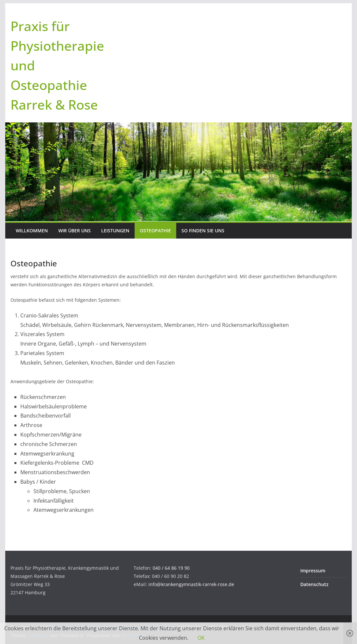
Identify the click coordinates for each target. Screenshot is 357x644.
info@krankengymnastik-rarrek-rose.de (191, 584)
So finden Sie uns (203, 231)
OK (201, 638)
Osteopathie (155, 231)
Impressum (313, 571)
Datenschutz (314, 584)
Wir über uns (75, 231)
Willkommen (32, 231)
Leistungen (115, 231)
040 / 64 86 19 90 (171, 568)
